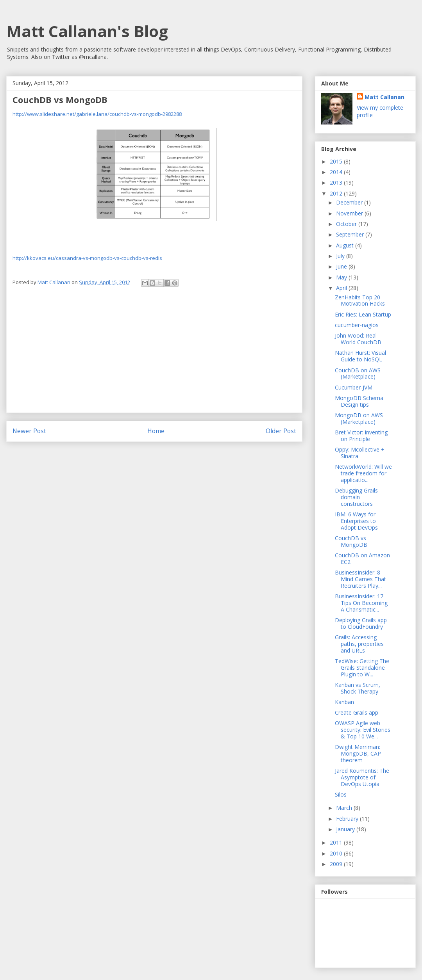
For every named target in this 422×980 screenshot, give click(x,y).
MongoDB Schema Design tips (359, 401)
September (351, 234)
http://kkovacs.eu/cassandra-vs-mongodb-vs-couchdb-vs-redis (87, 258)
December (350, 202)
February (348, 819)
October (347, 224)
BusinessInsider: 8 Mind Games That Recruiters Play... (360, 579)
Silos (341, 794)
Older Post (281, 431)
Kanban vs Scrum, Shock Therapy (358, 688)
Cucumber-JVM (354, 387)
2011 (337, 842)
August (346, 245)
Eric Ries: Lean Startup (363, 314)
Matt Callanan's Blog (87, 31)
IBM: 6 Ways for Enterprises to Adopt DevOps (356, 521)
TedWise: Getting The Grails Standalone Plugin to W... (362, 668)
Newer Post (29, 431)
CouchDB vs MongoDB (351, 541)
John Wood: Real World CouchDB (358, 339)
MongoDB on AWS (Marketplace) (359, 418)
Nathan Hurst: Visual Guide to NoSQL (360, 356)
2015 (337, 161)
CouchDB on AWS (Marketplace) (358, 374)
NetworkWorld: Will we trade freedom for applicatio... (363, 473)
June (342, 266)
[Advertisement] (154, 358)
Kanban (344, 702)
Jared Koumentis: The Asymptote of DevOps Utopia (362, 777)
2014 (337, 172)
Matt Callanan (384, 97)
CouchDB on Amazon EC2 (362, 558)
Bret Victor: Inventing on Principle (361, 436)
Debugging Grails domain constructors (356, 497)
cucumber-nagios (357, 325)
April (342, 288)
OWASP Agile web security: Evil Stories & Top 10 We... (363, 730)
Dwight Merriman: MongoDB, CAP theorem (358, 753)
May (342, 277)
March (345, 808)
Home (156, 431)
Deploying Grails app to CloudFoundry (361, 623)
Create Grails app (357, 712)
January (346, 829)
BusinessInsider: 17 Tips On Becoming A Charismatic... (361, 603)
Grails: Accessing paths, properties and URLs (359, 644)
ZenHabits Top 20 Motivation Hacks (360, 301)
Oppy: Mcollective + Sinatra (360, 453)
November (350, 213)
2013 (337, 182)
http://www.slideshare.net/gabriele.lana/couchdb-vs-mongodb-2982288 (97, 114)
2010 (337, 853)
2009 (337, 864)
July (341, 256)
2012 (337, 193)
